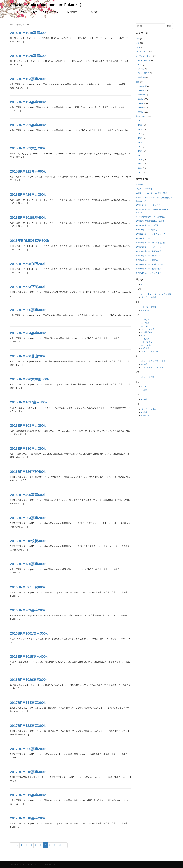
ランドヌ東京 (147, 342)
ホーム (13, 25)
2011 (140, 121)
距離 (137, 82)
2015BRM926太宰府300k (30, 379)
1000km (142, 90)
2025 (138, 47)
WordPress (51, 864)
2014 (140, 134)
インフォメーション (144, 56)
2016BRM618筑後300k (28, 541)
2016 (140, 142)
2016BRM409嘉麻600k (28, 495)
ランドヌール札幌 (149, 297)
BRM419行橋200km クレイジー (149, 205)
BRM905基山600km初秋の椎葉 (148, 269)
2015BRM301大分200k (28, 148)
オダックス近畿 (148, 377)
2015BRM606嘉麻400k (28, 310)
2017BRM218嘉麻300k (28, 772)
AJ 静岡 (144, 364)
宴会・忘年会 (144, 73)
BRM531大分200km (144, 238)
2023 (140, 172)
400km (141, 108)
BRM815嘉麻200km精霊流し (148, 260)
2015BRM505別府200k (28, 264)
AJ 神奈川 (145, 320)
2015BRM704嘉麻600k (28, 333)
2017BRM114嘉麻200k (28, 703)
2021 (140, 164)
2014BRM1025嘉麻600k (29, 56)
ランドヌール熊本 (149, 409)
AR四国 (144, 399)
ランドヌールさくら (150, 351)
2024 (138, 43)
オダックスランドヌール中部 (153, 361)
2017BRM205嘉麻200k (28, 749)
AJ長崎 (144, 412)
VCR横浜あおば (148, 332)
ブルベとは (19, 12)
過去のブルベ (141, 116)
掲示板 (95, 12)
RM (140, 65)
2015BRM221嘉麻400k (28, 125)
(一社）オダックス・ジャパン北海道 (156, 294)
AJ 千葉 (144, 326)
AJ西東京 (145, 339)
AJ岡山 (144, 387)
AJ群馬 (144, 336)
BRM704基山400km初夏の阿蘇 (148, 251)
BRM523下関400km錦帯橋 (147, 230)
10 (60, 845)
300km (141, 103)
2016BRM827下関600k (28, 587)
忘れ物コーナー (76, 12)
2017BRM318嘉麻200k (28, 818)
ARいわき (145, 310)
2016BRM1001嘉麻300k (29, 633)
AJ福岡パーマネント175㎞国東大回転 (151, 193)
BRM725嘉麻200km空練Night (148, 256)
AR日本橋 (145, 348)
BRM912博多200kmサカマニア (148, 273)
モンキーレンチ (30, 864)
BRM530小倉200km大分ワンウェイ (150, 234)
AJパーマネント (52, 12)
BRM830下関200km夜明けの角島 (149, 264)
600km (141, 112)
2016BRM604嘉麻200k (28, 518)
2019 (140, 155)
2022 (140, 168)
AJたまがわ (146, 345)
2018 (140, 151)
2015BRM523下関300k (28, 287)
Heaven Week (144, 60)
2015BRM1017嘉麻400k (29, 402)
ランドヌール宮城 (149, 307)
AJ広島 (144, 390)
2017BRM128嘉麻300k (28, 726)
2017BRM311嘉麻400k (28, 795)
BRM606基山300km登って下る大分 (150, 243)
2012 (140, 125)
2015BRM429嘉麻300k (28, 194)
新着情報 (142, 77)
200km (141, 99)
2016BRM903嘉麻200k (28, 610)
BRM (34, 12)
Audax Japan (147, 285)
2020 (140, 159)
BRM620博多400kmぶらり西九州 (149, 247)
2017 (140, 146)
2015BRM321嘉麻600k (28, 171)
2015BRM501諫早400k (28, 218)
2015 (140, 138)
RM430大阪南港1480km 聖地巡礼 (150, 217)
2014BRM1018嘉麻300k (29, 33)
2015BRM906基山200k (28, 356)
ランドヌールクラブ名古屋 (152, 367)
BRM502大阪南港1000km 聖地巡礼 (151, 221)
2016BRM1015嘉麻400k (29, 657)
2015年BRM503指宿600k (30, 241)
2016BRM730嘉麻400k (28, 564)
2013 (140, 129)
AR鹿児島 (145, 415)
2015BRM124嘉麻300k (28, 102)
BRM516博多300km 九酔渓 (147, 225)
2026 (138, 39)
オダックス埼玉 (148, 329)
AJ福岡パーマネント (144, 189)
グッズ (141, 69)
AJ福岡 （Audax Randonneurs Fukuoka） (47, 5)
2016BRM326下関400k (28, 472)
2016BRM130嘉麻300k (28, 449)
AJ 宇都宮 (145, 323)
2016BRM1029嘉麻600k (29, 680)
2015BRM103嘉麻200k (28, 79)
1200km (142, 95)
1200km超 (142, 86)
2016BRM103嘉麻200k (28, 425)
